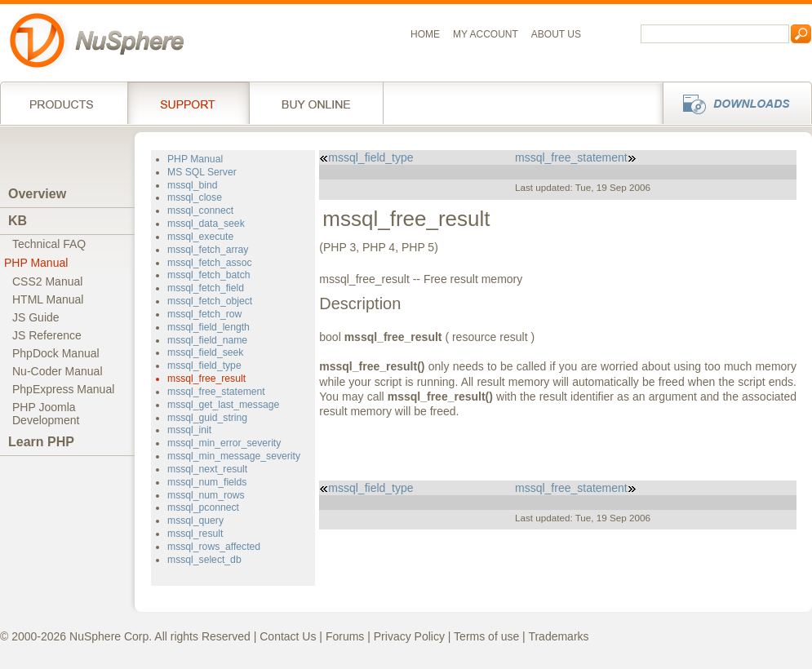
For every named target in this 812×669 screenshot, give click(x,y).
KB (18, 221)
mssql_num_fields (207, 482)
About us (556, 34)
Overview (37, 194)
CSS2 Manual (47, 281)
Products (64, 103)
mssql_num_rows (206, 495)
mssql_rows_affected (214, 547)
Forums (345, 636)
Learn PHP (41, 442)
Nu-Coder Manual (58, 371)
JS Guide (36, 317)
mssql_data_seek (206, 224)
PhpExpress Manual (63, 389)
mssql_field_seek (205, 352)
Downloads (732, 103)
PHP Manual (36, 263)
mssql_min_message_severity (234, 456)
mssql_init (189, 430)
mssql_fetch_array (208, 250)
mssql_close (195, 197)
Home (425, 34)
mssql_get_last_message (223, 405)
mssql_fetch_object (210, 301)
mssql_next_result (207, 469)
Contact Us (288, 636)
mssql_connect (200, 210)
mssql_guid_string (207, 418)
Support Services (188, 103)
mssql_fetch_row (204, 314)
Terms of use (486, 636)
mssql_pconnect (203, 507)
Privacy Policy (409, 636)
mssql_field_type (204, 366)
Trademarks (558, 636)
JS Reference (47, 335)
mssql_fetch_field (206, 288)
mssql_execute (200, 237)
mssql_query (195, 521)
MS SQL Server (202, 172)
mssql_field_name (207, 340)
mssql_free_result (206, 379)
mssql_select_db (204, 560)
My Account (486, 34)
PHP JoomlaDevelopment (46, 414)
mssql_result (195, 534)
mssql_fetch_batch (209, 275)
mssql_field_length (209, 327)
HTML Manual (48, 299)
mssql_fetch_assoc (210, 263)
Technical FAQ (49, 244)
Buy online (316, 103)
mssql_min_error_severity (224, 443)
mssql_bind (193, 185)
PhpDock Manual (56, 353)
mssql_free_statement (216, 392)
